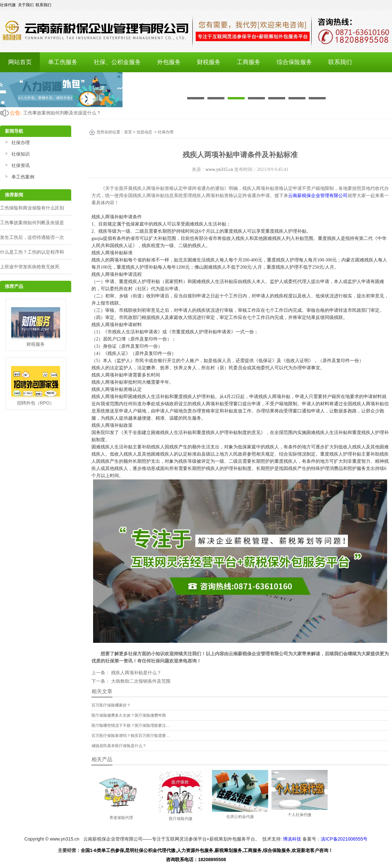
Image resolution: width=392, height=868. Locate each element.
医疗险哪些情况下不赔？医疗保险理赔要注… (131, 726)
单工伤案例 (23, 177)
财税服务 (209, 62)
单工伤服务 (63, 62)
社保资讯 (21, 165)
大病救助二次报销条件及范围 (140, 681)
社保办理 (21, 142)
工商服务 (249, 62)
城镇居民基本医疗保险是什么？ (119, 746)
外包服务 (169, 62)
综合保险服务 (294, 62)
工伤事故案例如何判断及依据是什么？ (62, 113)
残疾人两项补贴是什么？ (136, 673)
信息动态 (144, 132)
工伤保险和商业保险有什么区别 (32, 208)
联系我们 (340, 62)
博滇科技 (292, 839)
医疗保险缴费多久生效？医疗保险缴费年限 (129, 715)
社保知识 (21, 154)
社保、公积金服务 (117, 62)
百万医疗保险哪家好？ (111, 705)
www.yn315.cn (219, 169)
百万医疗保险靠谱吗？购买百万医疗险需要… (131, 736)
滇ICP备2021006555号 (344, 839)
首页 (128, 132)
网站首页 (20, 62)
